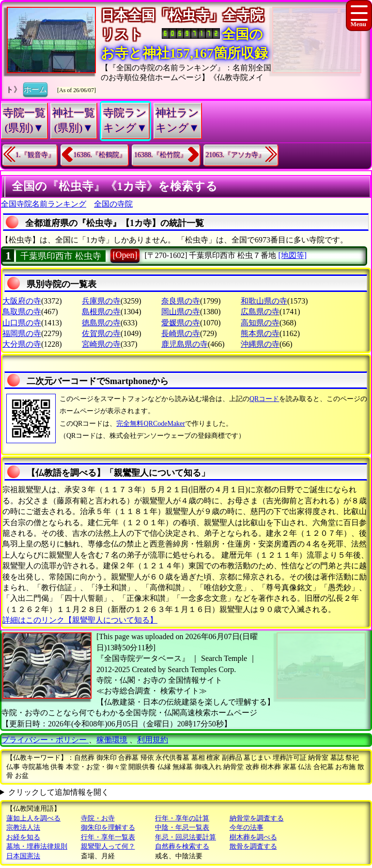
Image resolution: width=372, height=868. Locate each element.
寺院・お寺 (98, 818)
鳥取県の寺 (22, 312)
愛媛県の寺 (181, 323)
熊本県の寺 (260, 333)
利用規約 (153, 740)
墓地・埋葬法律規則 (37, 846)
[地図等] (292, 255)
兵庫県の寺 (101, 301)
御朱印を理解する (108, 828)
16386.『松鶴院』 (100, 155)
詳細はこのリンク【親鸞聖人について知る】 (80, 620)
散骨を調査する (253, 846)
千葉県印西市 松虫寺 (61, 256)
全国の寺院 (113, 204)
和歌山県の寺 (264, 301)
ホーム (35, 89)
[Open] (125, 255)
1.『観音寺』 (35, 155)
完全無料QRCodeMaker (151, 424)
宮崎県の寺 (101, 344)
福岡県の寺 (22, 333)
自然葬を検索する (182, 846)
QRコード (264, 399)
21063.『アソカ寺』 (236, 155)
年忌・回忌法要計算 (186, 837)
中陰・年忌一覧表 (182, 828)
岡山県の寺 (181, 312)
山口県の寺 (22, 323)
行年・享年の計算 (182, 818)
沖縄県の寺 (260, 344)
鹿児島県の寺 (185, 344)
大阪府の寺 (22, 301)
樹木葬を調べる (253, 837)
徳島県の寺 (101, 323)
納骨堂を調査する (257, 818)
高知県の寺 (260, 323)
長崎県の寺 (181, 333)
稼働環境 (112, 740)
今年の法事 (247, 828)
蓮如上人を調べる (33, 818)
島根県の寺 (101, 312)
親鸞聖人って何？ (108, 846)
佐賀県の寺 (101, 333)
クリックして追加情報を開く (59, 792)
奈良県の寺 (181, 301)
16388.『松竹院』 (161, 155)
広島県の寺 (260, 312)
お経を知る (23, 837)
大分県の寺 (22, 344)
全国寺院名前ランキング (44, 204)
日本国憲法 (23, 856)
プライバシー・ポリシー (45, 740)
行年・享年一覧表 (108, 837)
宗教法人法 (23, 828)
